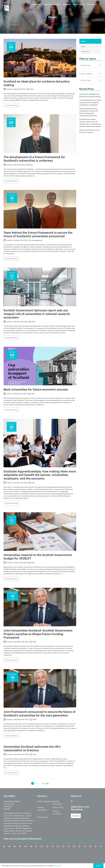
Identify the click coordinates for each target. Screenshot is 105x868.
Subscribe (76, 816)
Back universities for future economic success (89, 131)
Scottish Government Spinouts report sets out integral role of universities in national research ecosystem (90, 123)
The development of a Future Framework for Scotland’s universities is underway (90, 102)
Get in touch (92, 4)
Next (47, 783)
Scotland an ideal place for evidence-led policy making (90, 95)
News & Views (79, 4)
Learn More (58, 866)
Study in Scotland (44, 801)
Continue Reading (11, 105)
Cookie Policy (43, 817)
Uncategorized (37, 240)
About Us (36, 4)
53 (43, 783)
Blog (31, 165)
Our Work (67, 4)
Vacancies (85, 51)
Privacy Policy (58, 807)
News (32, 89)
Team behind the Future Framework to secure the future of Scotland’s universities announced (89, 112)
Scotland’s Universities (51, 4)
